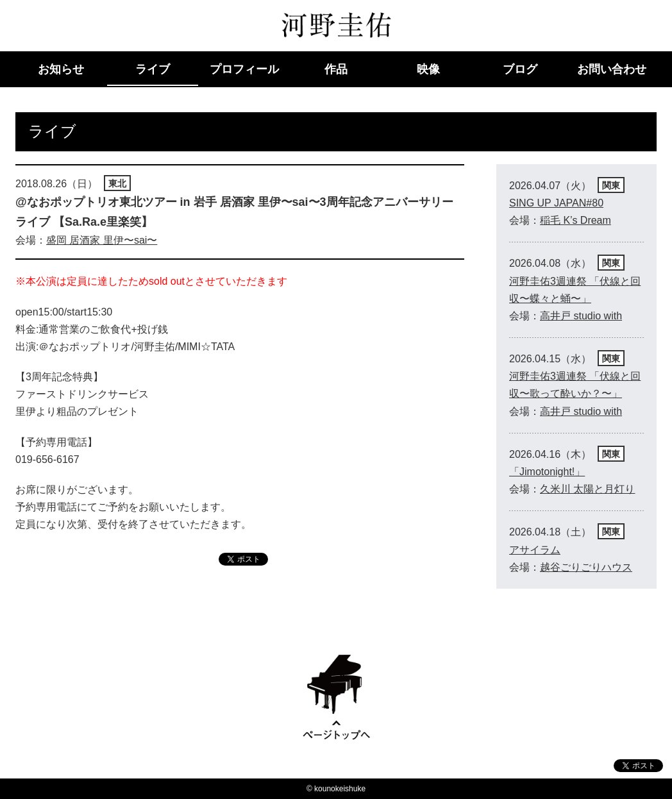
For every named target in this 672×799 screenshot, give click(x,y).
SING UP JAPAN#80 (556, 203)
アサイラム (535, 550)
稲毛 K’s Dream (575, 220)
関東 (611, 185)
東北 (117, 183)
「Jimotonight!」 (547, 472)
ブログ (520, 69)
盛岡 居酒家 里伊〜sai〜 (102, 240)
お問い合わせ (612, 69)
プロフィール (244, 69)
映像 (428, 69)
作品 (336, 69)
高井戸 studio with (581, 316)
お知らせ (61, 69)
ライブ (153, 69)
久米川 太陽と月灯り (587, 489)
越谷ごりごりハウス (586, 567)
